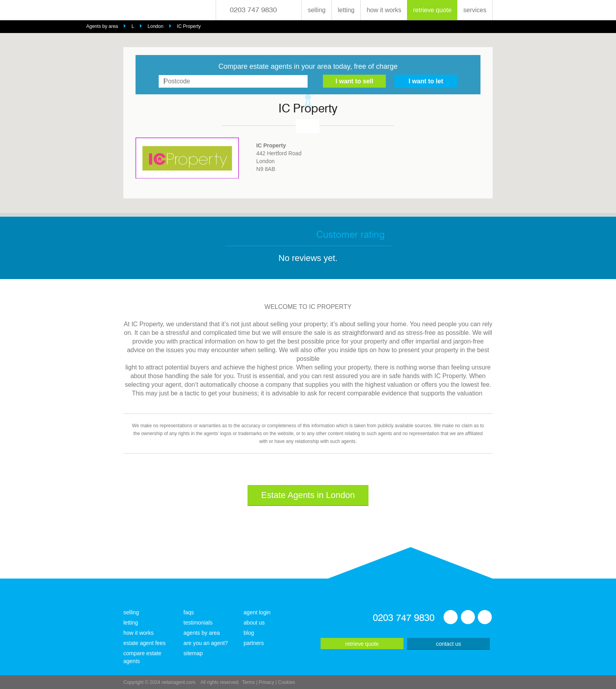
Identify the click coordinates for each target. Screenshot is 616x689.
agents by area (202, 633)
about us (254, 623)
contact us (449, 644)
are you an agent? (206, 643)
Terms (248, 682)
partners (254, 643)
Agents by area (102, 26)
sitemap (193, 653)
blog (249, 633)
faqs (189, 612)
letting (346, 10)
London (156, 26)
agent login (257, 612)
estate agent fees (144, 643)
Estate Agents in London (308, 495)
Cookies (287, 682)
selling (316, 10)
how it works (384, 10)
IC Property (189, 26)
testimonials (198, 623)
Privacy (267, 682)
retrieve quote (432, 10)
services (475, 10)
